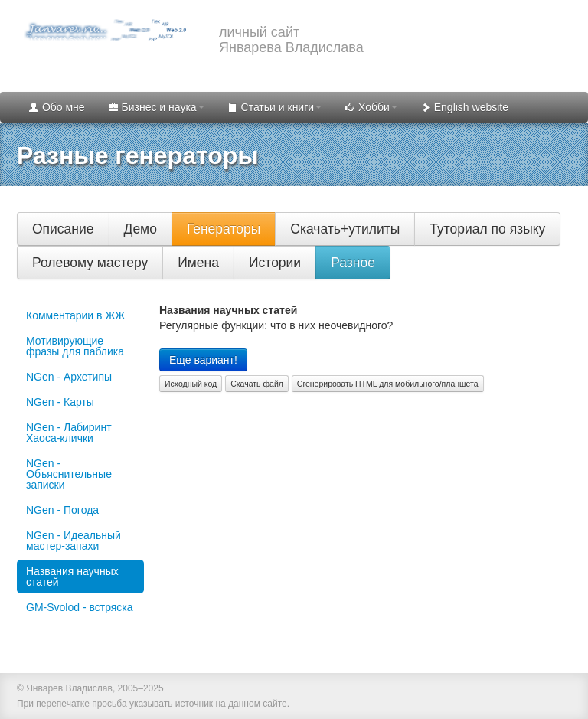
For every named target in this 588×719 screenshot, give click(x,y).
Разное (353, 263)
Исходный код (191, 384)
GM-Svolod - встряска (80, 607)
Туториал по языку (487, 229)
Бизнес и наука (156, 107)
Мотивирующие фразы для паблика (75, 346)
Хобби (371, 107)
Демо (140, 229)
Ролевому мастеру (90, 263)
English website (464, 107)
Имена (198, 263)
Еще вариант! (203, 360)
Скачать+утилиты (345, 229)
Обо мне (57, 107)
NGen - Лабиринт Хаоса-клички (69, 433)
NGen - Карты (60, 402)
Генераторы (224, 229)
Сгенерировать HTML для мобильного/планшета (388, 384)
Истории (275, 263)
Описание (63, 229)
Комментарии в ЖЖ (75, 315)
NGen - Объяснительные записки (69, 474)
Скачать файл (257, 384)
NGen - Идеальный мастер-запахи (73, 541)
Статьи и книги (274, 107)
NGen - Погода (62, 510)
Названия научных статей (72, 577)
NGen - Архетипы (69, 377)
